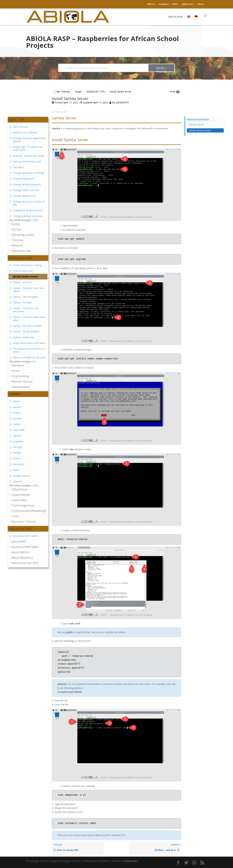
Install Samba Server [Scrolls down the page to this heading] (200, 130)
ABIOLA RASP (176, 17)
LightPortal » (188, 4)
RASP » (176, 4)
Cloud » (201, 4)
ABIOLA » (151, 4)
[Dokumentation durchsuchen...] (103, 68)
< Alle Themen (62, 92)
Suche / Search (161, 69)
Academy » (164, 4)
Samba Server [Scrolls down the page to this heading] (196, 125)
